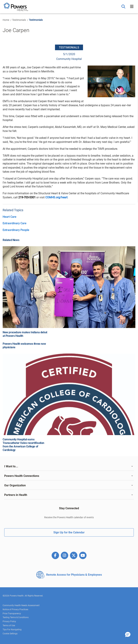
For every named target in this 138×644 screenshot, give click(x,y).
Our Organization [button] (15, 485)
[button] (124, 7)
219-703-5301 (27, 197)
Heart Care (10, 217)
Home (6, 20)
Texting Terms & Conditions (16, 617)
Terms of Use (9, 626)
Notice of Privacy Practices (15, 609)
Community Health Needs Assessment (21, 605)
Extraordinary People (16, 230)
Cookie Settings (10, 634)
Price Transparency (12, 614)
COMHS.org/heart (56, 197)
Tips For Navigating (12, 630)
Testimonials (19, 20)
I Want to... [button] (11, 466)
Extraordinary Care (15, 223)
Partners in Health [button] (16, 495)
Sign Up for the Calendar (69, 532)
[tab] (69, 466)
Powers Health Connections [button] (22, 476)
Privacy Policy (9, 621)
